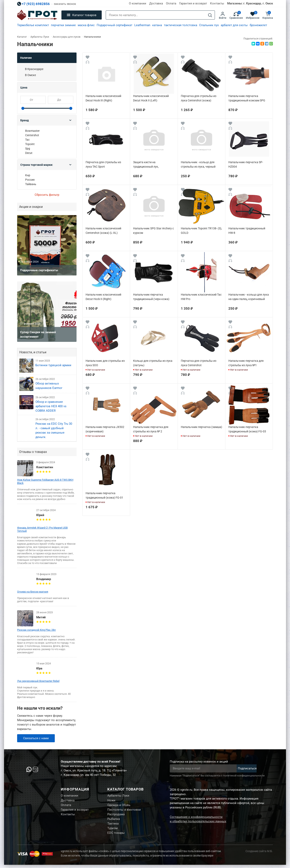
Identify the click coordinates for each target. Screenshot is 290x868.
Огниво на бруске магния (33, 592)
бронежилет (258, 25)
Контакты (217, 3)
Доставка (156, 3)
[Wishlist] (88, 58)
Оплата (171, 3)
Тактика (113, 826)
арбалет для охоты (234, 25)
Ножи (111, 801)
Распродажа (116, 816)
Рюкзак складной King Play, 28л (36, 630)
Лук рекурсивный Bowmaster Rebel (38, 681)
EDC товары (116, 836)
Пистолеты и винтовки (124, 811)
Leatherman (142, 25)
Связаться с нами (36, 738)
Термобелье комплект (33, 25)
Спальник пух (209, 25)
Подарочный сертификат (114, 25)
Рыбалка (114, 821)
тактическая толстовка (181, 25)
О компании (138, 3)
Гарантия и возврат (193, 3)
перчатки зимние (63, 25)
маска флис (86, 25)
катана (157, 25)
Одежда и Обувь (119, 806)
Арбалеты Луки (118, 796)
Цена (24, 88)
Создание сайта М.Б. (259, 854)
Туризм (112, 831)
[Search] (210, 15)
